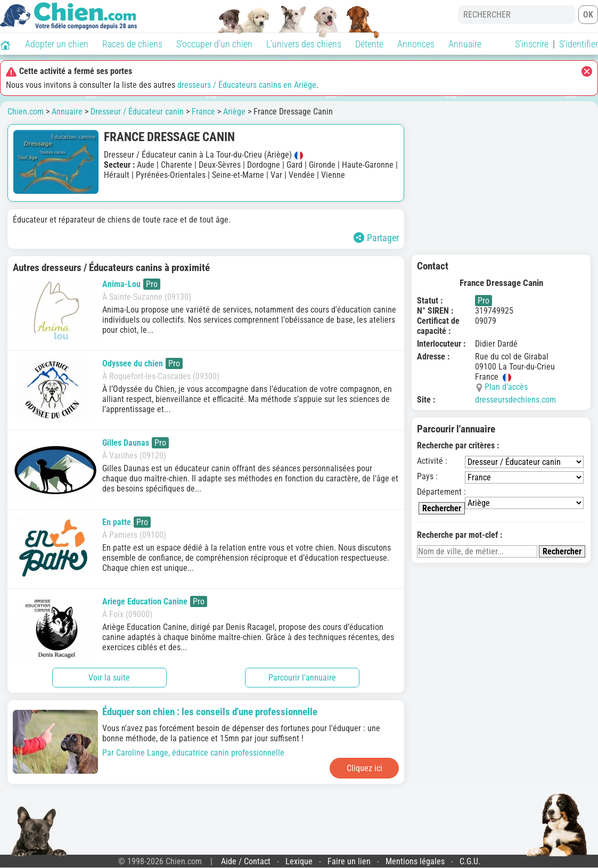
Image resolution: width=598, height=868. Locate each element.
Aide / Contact (246, 861)
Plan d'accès (506, 387)
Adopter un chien (57, 44)
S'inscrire (532, 44)
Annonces (416, 44)
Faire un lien (349, 861)
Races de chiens (132, 44)
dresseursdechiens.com (515, 400)
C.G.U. (470, 861)
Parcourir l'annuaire (302, 678)
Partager (376, 238)
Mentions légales (415, 861)
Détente (369, 44)
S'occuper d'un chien (214, 44)
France (203, 112)
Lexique (299, 861)
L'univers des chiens (304, 44)
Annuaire (465, 44)
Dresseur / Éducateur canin (137, 112)
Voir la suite (109, 678)
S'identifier (579, 44)
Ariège (234, 112)
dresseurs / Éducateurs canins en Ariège (247, 85)
